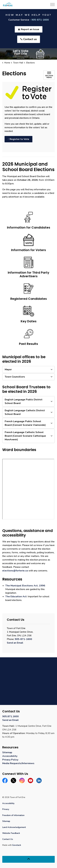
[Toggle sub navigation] (49, 75)
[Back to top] (28, 859)
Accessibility (10, 756)
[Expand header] (52, 5)
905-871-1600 (40, 20)
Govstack (17, 845)
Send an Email (15, 643)
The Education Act (16, 597)
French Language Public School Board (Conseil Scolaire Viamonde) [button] (25, 423)
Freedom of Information (13, 815)
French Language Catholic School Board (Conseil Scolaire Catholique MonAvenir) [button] (25, 436)
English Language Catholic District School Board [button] (25, 412)
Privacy (6, 809)
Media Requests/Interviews (18, 763)
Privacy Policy (10, 760)
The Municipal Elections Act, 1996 (25, 586)
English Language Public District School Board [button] (24, 401)
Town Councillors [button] (15, 377)
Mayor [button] (8, 369)
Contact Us (8, 839)
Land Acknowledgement (14, 827)
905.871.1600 (10, 716)
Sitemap (7, 752)
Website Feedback (11, 833)
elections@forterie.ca (15, 571)
